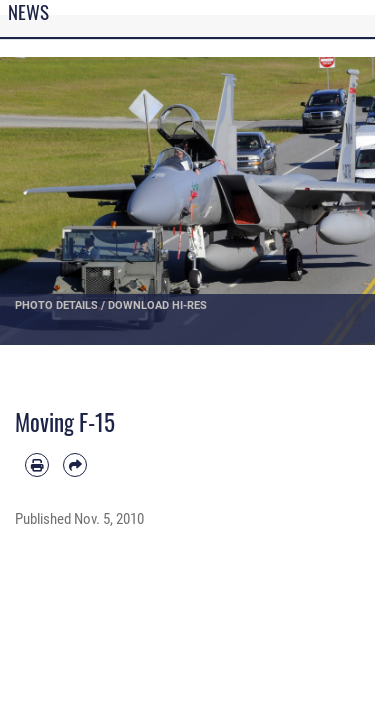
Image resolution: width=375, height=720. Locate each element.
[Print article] (37, 465)
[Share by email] (75, 465)
